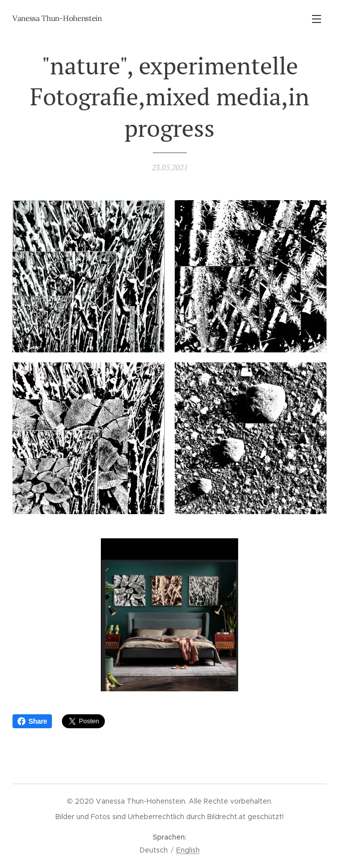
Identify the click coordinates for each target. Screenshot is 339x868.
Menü (317, 19)
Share (32, 721)
